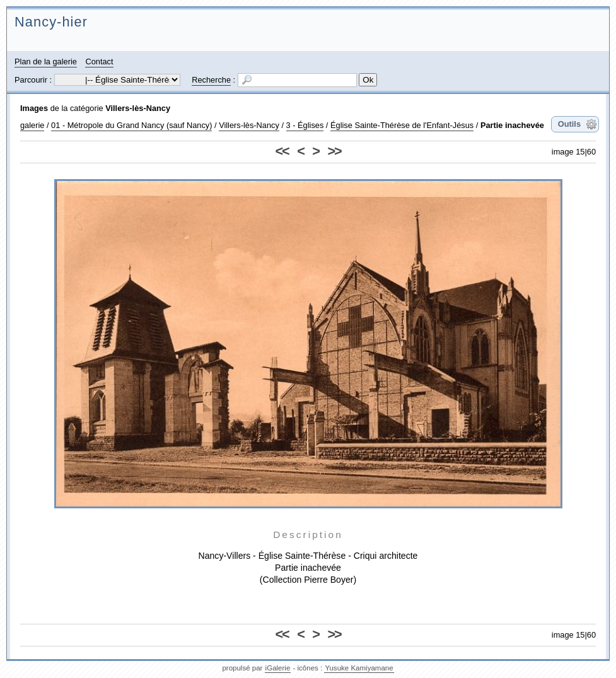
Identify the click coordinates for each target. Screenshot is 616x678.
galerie (32, 125)
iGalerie (278, 668)
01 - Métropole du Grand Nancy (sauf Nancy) (131, 125)
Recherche (211, 80)
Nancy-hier (51, 22)
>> (334, 151)
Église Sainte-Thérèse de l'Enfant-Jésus (402, 125)
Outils (569, 124)
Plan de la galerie (46, 61)
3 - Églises (305, 125)
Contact (99, 61)
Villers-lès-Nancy (138, 108)
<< (282, 151)
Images (34, 108)
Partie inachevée (512, 125)
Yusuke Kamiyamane (359, 668)
